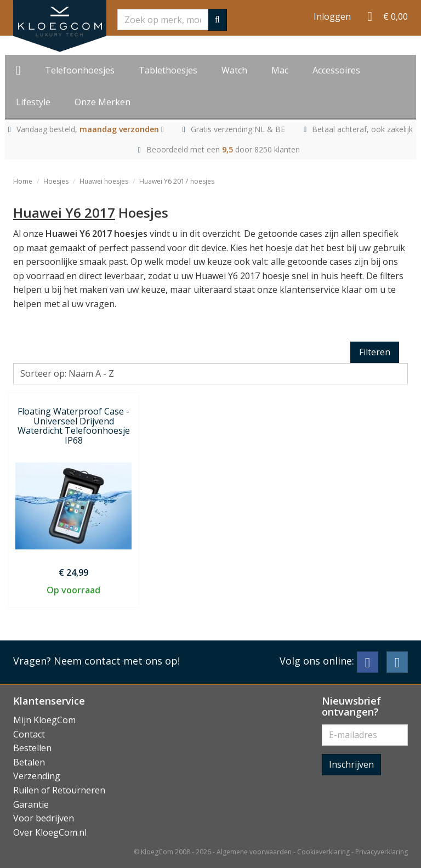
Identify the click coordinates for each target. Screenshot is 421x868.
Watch (234, 70)
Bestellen (32, 748)
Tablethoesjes (168, 70)
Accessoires (336, 70)
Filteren (375, 352)
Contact (29, 734)
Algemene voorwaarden (254, 852)
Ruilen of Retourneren (59, 790)
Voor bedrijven (44, 818)
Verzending (37, 776)
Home (23, 181)
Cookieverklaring (323, 852)
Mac (280, 70)
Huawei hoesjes (104, 181)
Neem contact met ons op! (117, 661)
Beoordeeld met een (223, 149)
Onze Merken (103, 102)
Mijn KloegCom (44, 720)
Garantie (31, 804)
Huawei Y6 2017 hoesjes (177, 181)
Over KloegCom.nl (50, 832)
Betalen (29, 762)
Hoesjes (56, 181)
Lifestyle (33, 102)
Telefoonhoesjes (80, 70)
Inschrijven (351, 764)
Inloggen (332, 16)
